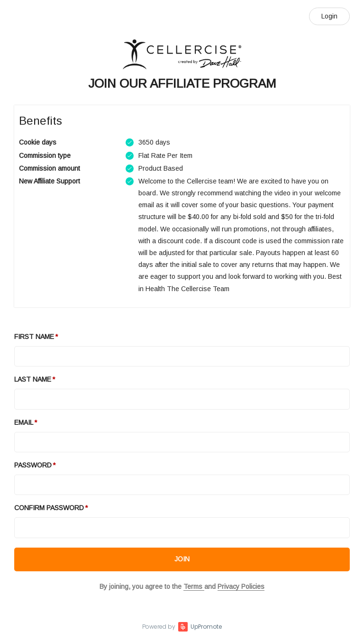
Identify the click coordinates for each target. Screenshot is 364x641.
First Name (34, 337)
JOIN (182, 559)
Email (24, 422)
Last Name (33, 379)
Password (33, 465)
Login (329, 16)
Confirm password (49, 508)
